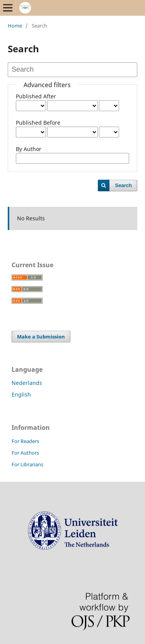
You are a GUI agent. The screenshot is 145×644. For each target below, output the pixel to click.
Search (124, 185)
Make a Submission (41, 337)
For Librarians (27, 464)
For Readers (25, 441)
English (21, 394)
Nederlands (27, 383)
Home (15, 26)
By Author (29, 149)
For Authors (25, 453)
